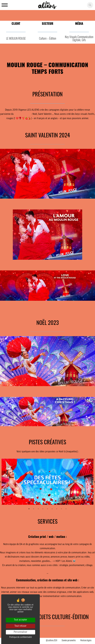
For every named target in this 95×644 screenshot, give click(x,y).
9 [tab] (66, 509)
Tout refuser (21, 626)
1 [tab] (29, 509)
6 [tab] (52, 509)
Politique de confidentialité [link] (21, 637)
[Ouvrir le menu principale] (5, 5)
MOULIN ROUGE (23, 114)
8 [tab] (61, 509)
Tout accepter (21, 620)
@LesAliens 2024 (52, 641)
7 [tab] (57, 509)
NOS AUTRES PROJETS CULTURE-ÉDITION (47, 617)
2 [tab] (34, 509)
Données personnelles (69, 641)
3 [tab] (38, 509)
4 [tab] (43, 509)
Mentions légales (86, 641)
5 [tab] (47, 509)
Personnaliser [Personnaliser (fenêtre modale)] (21, 632)
